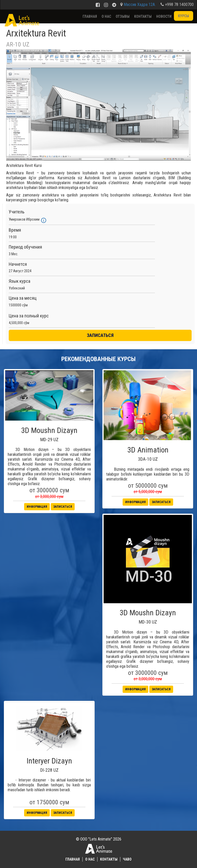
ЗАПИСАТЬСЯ (100, 335)
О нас (106, 16)
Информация (37, 507)
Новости (164, 16)
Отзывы (123, 16)
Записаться (63, 507)
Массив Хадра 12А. (140, 4)
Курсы (184, 16)
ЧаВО (127, 859)
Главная (90, 16)
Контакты (143, 16)
